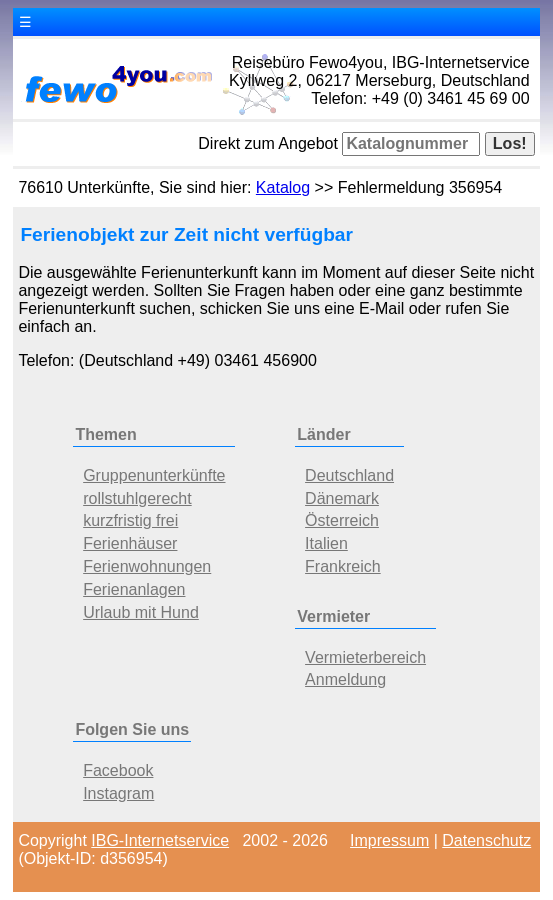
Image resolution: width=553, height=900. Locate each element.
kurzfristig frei (130, 520)
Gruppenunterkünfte (154, 475)
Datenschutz (486, 840)
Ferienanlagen (134, 589)
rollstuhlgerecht (137, 498)
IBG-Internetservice (160, 840)
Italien (326, 543)
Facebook (118, 770)
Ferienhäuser (130, 543)
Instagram (118, 793)
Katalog (283, 187)
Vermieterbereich (365, 657)
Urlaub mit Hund (141, 612)
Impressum (389, 840)
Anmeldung (345, 679)
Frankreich (343, 566)
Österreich (342, 520)
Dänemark (342, 498)
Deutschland (349, 475)
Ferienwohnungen (147, 566)
